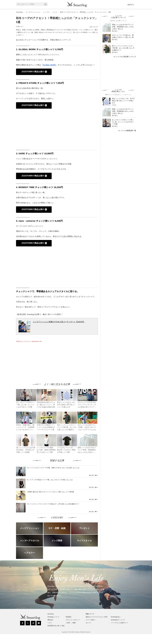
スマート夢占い (91, 620)
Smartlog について (53, 617)
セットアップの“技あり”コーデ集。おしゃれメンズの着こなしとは (50, 480)
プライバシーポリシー (73, 620)
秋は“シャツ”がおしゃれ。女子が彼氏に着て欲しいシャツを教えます (123, 101)
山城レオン (20, 26)
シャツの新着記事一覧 (127, 131)
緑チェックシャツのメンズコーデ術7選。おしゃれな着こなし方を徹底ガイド (123, 48)
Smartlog (19, 12)
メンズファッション (33, 12)
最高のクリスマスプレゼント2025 (97, 617)
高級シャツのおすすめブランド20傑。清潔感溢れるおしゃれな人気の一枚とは (123, 27)
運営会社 (50, 620)
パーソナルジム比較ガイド (119, 623)
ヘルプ (50, 623)
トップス (46, 12)
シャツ (55, 12)
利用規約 (69, 617)
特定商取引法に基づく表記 (56, 626)
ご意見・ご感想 (71, 623)
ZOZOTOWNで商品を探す (33, 72)
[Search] (46, 4)
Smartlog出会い (116, 617)
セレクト (89, 623)
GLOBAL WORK (49, 65)
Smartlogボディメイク (118, 620)
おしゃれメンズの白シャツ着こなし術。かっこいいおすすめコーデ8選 (123, 122)
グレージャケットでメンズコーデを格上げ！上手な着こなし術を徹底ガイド (53, 504)
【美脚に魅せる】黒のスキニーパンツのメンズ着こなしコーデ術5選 (50, 492)
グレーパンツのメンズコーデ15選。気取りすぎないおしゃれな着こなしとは (53, 468)
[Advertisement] (36, 360)
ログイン (131, 5)
